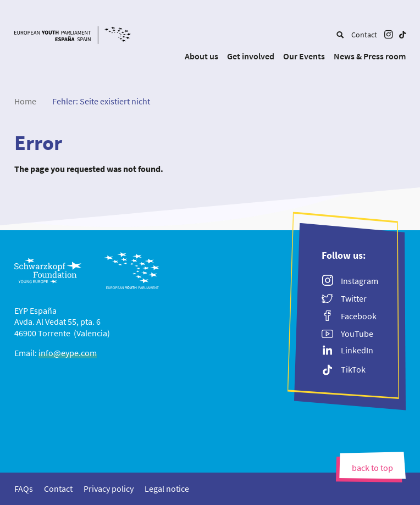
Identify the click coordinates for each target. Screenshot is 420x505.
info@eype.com (68, 353)
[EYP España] (84, 36)
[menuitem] (340, 35)
